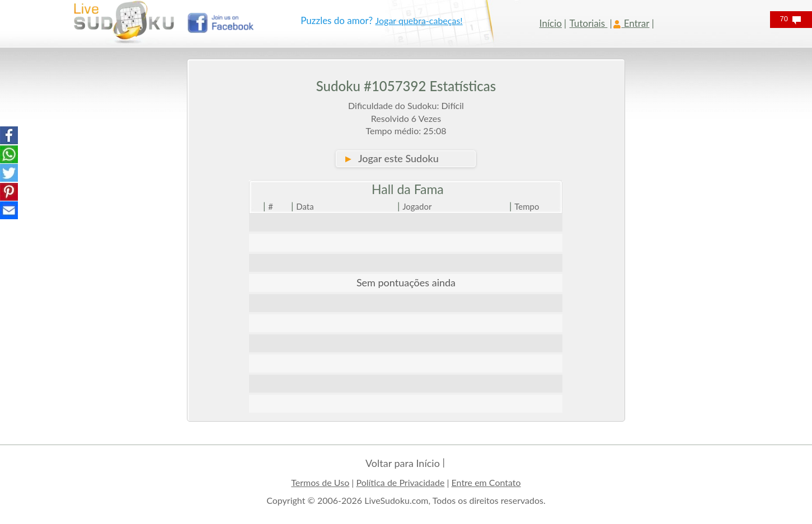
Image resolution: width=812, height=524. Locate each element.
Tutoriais (588, 23)
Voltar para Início (403, 463)
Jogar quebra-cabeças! (419, 20)
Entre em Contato (486, 482)
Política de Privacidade (400, 482)
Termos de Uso (320, 482)
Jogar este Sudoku (391, 158)
